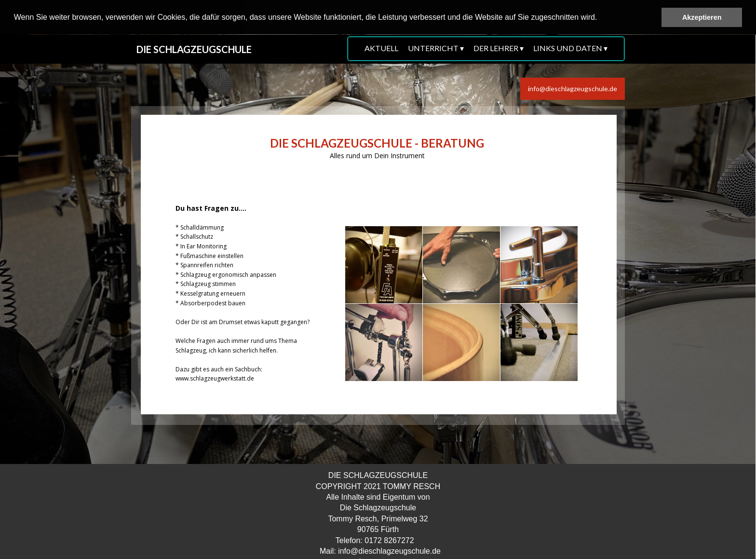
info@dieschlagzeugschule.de (389, 551)
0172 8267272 (389, 540)
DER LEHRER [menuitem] (499, 48)
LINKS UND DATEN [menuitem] (570, 48)
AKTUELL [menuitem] (381, 48)
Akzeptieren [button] (702, 17)
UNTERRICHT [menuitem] (436, 48)
